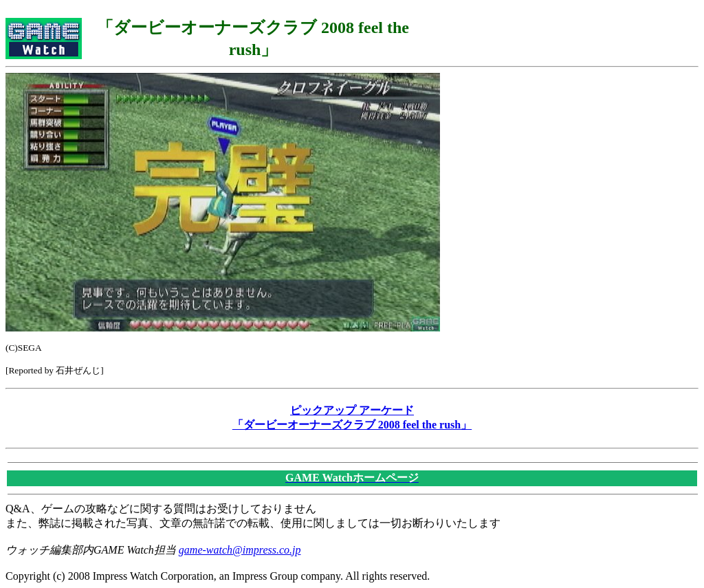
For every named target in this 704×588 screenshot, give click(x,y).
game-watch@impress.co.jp (240, 550)
